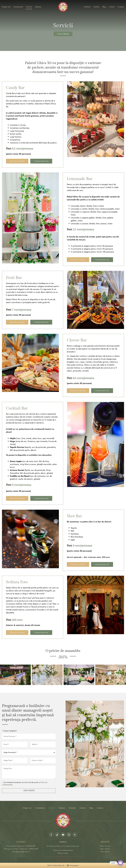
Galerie (96, 7)
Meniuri (87, 7)
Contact (121, 7)
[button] (3, 676)
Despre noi (6, 7)
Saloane (38, 7)
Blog (104, 7)
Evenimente (18, 7)
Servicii (29, 7)
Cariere (112, 7)
